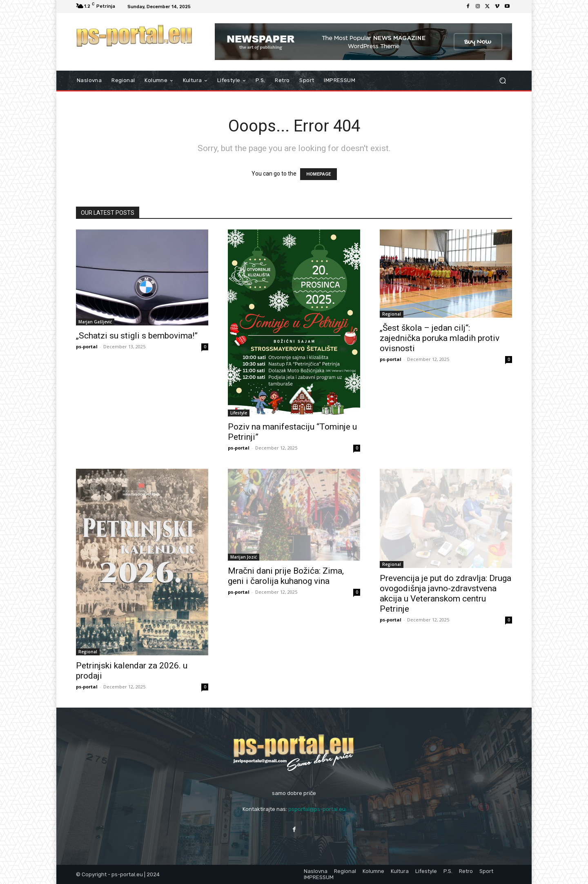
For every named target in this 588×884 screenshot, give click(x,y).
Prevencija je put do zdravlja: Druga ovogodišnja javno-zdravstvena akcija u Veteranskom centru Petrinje (445, 593)
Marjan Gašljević (95, 322)
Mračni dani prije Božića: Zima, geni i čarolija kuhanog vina (286, 576)
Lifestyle (239, 413)
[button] (502, 81)
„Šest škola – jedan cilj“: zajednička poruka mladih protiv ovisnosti (440, 338)
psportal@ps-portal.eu (317, 809)
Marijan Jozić (244, 557)
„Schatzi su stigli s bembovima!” (137, 336)
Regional (392, 314)
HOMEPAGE (318, 174)
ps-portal (87, 346)
